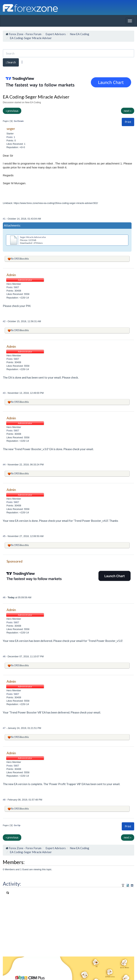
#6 (5, 597)
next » (128, 111)
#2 (5, 321)
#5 (5, 536)
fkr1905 (15, 259)
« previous (12, 111)
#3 (5, 393)
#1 (5, 219)
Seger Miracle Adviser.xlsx (33, 237)
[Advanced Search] (22, 62)
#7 (5, 728)
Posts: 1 (11, 137)
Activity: (12, 884)
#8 (5, 800)
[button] (128, 122)
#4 (5, 465)
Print (128, 122)
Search (11, 62)
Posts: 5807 (13, 287)
